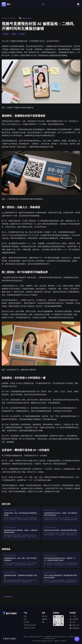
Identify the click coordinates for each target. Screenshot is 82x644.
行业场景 (22, 34)
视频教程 (45, 619)
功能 (25, 616)
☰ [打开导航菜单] (78, 4)
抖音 (72, 622)
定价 (25, 619)
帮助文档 (45, 616)
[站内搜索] (43, 4)
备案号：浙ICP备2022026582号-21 (34, 637)
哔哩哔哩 (74, 619)
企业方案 (26, 622)
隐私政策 (57, 641)
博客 (43, 622)
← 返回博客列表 (7, 597)
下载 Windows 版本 (30, 625)
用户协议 (63, 641)
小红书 (73, 616)
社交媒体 (6, 34)
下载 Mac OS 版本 (29, 628)
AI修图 (14, 34)
